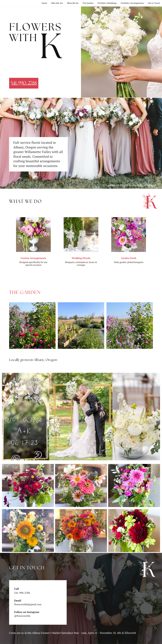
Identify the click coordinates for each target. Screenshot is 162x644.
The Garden (88, 3)
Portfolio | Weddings (107, 3)
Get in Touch (154, 3)
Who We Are (57, 3)
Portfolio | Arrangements (132, 3)
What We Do (73, 3)
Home (44, 3)
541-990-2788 (24, 83)
